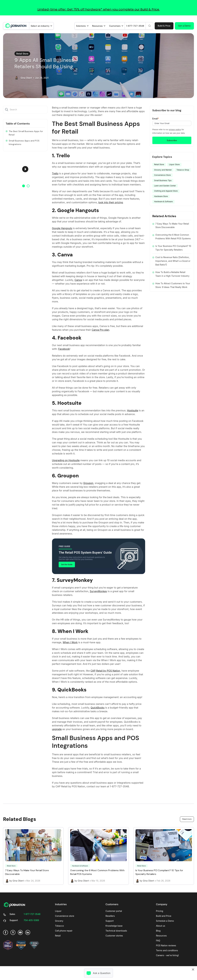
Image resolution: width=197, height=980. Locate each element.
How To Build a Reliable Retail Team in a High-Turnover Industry (172, 274)
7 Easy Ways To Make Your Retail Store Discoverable (172, 226)
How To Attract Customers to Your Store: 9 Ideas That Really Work (173, 285)
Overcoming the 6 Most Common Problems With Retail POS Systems (173, 237)
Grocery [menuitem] (59, 921)
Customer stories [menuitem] (114, 936)
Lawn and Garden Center (165, 186)
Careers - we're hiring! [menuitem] (167, 955)
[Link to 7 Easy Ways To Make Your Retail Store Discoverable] (33, 856)
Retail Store (22, 54)
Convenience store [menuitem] (65, 916)
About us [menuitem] (161, 926)
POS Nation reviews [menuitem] (166, 945)
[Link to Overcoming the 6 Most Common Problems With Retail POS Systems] (98, 856)
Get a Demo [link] (184, 26)
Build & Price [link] (164, 26)
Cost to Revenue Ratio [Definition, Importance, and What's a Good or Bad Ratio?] (173, 261)
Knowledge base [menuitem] (114, 926)
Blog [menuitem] (158, 931)
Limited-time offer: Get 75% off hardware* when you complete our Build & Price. (99, 9)
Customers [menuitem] (112, 904)
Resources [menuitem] (161, 936)
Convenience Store (163, 175)
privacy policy (175, 130)
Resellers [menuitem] (110, 916)
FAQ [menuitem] (158, 941)
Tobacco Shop (183, 170)
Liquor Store (174, 164)
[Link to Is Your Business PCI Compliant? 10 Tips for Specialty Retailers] (164, 856)
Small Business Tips (163, 180)
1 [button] (24, 186)
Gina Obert (26, 78)
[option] (25, 169)
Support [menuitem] (110, 921)
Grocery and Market (163, 170)
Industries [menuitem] (61, 904)
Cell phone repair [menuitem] (64, 931)
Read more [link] (187, 819)
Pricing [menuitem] (160, 911)
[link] (16, 26)
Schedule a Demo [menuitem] (165, 921)
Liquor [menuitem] (58, 911)
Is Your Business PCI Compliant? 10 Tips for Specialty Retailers (173, 248)
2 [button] (28, 186)
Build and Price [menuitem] (164, 916)
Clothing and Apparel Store (166, 191)
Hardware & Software (164, 202)
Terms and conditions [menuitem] (167, 950)
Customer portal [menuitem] (114, 911)
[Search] (149, 26)
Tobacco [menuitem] (59, 926)
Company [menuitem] (162, 904)
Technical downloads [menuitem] (116, 931)
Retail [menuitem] (58, 936)
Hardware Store (161, 196)
